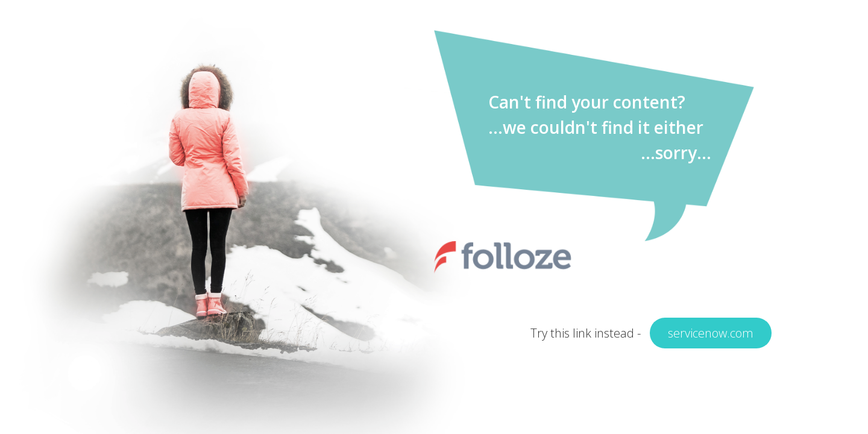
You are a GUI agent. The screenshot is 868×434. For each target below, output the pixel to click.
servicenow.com (711, 333)
